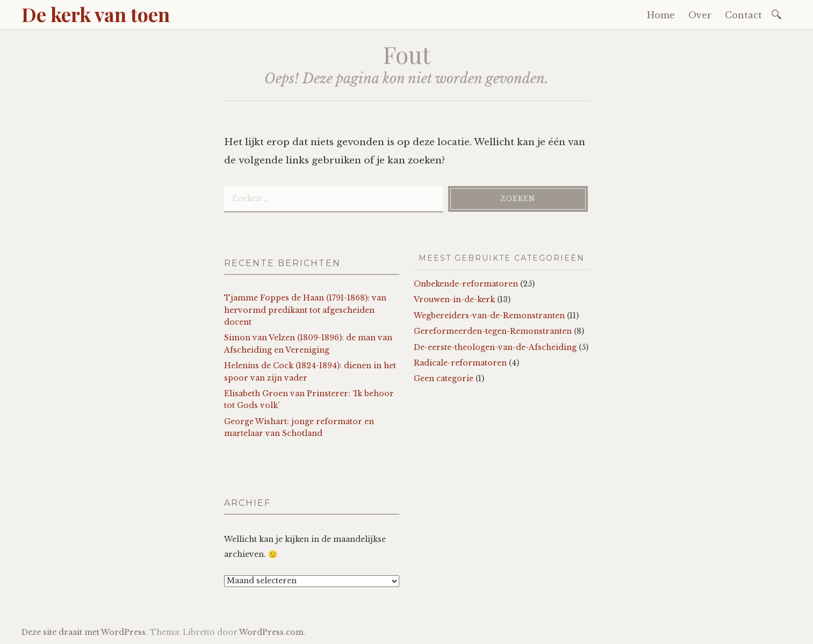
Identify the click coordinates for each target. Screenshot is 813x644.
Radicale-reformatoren (460, 363)
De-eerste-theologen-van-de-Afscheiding (495, 347)
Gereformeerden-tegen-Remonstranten (493, 331)
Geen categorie (444, 378)
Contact (743, 15)
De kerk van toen (96, 14)
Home (661, 15)
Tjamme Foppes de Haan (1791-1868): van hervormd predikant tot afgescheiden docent (305, 310)
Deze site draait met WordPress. (85, 632)
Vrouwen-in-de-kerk (454, 299)
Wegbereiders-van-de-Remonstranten (489, 316)
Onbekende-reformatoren (466, 284)
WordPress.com (271, 632)
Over (700, 15)
